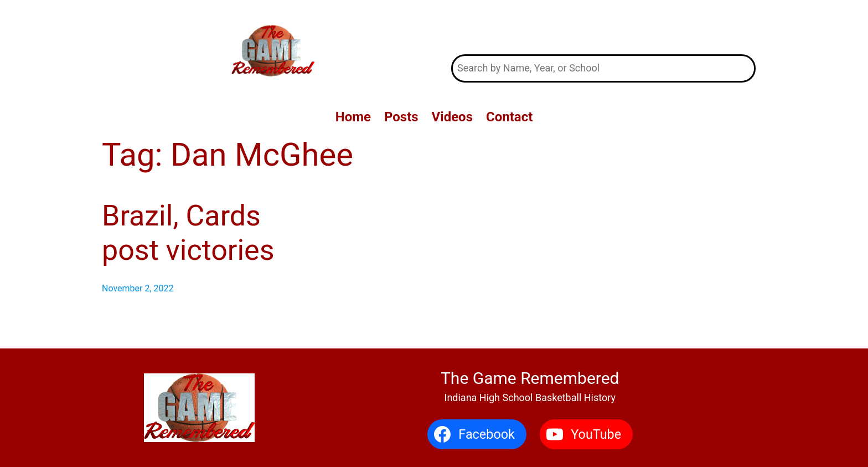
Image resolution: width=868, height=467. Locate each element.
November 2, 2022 (138, 288)
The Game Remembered (604, 27)
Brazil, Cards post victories (188, 233)
